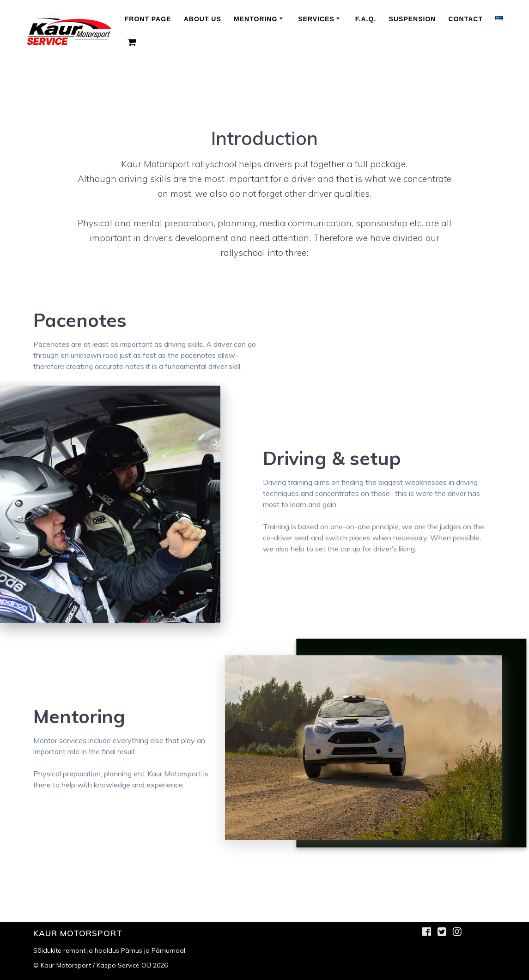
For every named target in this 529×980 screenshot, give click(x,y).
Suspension (413, 19)
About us (203, 19)
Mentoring (255, 19)
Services (316, 19)
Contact (466, 19)
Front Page (148, 19)
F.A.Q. (366, 19)
